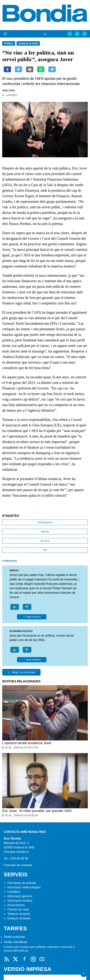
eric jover (45, 541)
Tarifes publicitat (14, 937)
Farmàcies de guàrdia (22, 883)
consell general (45, 522)
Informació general (20, 896)
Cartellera (14, 892)
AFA (45, 550)
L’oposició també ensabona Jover (27, 743)
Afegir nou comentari (21, 672)
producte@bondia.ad (16, 951)
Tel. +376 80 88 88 (16, 858)
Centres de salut (18, 909)
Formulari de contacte (18, 865)
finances (45, 532)
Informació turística (20, 901)
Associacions (16, 905)
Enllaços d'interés (19, 918)
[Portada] (45, 34)
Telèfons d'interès (19, 914)
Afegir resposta (32, 617)
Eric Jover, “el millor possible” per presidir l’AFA (37, 811)
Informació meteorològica (24, 887)
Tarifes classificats (16, 942)
